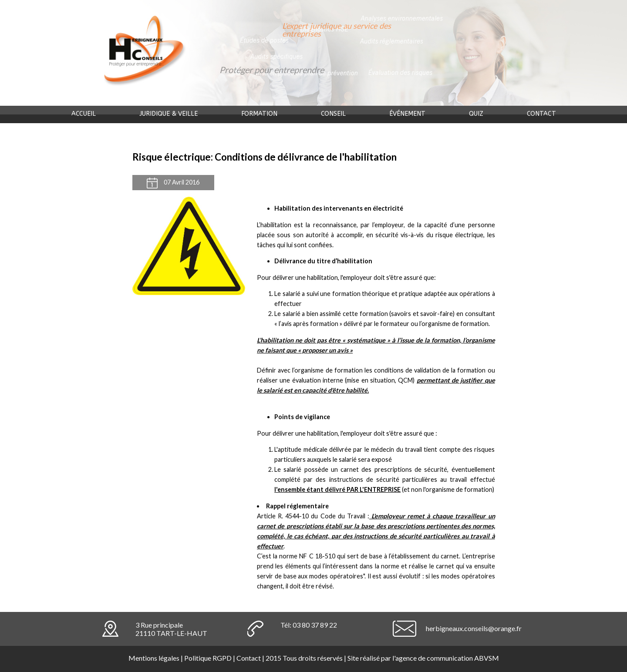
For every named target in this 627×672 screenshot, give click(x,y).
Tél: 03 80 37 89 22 (309, 625)
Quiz (476, 114)
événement (407, 114)
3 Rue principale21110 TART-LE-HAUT (171, 629)
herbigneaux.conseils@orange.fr (474, 628)
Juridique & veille (169, 114)
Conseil (333, 114)
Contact (541, 114)
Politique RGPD (208, 658)
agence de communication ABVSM (447, 658)
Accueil (84, 114)
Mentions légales (154, 658)
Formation (259, 114)
